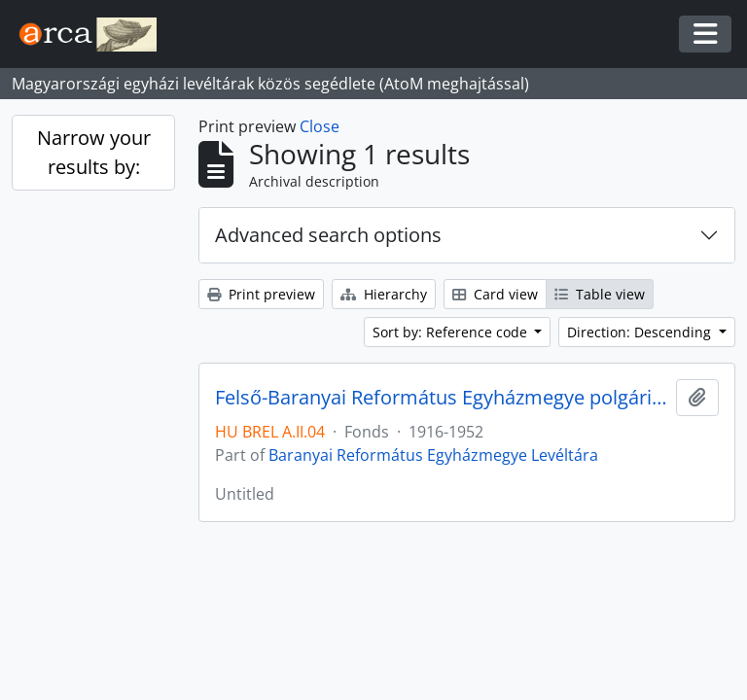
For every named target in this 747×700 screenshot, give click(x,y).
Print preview (261, 294)
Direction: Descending (641, 332)
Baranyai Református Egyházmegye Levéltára (433, 455)
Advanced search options (328, 235)
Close (320, 126)
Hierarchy (384, 294)
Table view (600, 294)
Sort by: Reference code (452, 332)
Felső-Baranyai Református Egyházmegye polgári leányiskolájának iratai (442, 398)
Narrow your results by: (94, 152)
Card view (495, 294)
